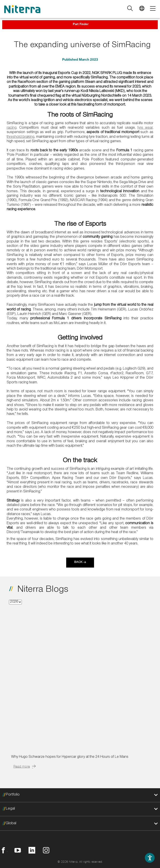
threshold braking (21, 137)
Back (78, 562)
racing (12, 128)
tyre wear (145, 128)
